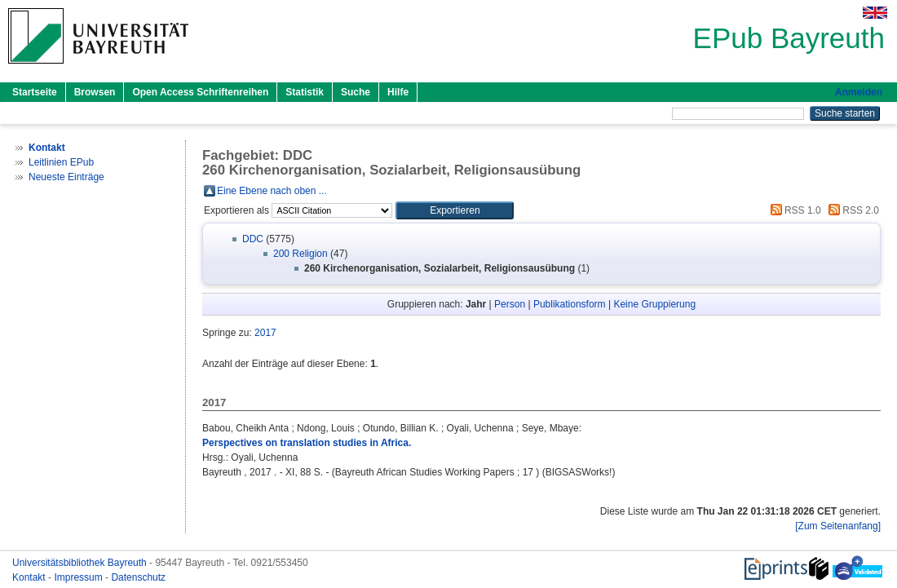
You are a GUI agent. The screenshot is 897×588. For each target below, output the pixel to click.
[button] (455, 210)
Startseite (35, 92)
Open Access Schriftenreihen (200, 92)
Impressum (80, 577)
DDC (253, 239)
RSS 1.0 (793, 210)
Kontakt (30, 577)
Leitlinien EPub (61, 162)
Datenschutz (138, 577)
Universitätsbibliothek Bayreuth (81, 563)
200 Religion (300, 254)
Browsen (95, 92)
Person (510, 304)
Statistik (305, 92)
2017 (265, 333)
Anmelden (859, 92)
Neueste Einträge (66, 177)
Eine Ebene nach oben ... (272, 191)
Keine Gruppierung (654, 304)
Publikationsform (570, 304)
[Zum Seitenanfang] (838, 526)
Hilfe (398, 92)
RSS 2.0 (851, 210)
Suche (356, 92)
